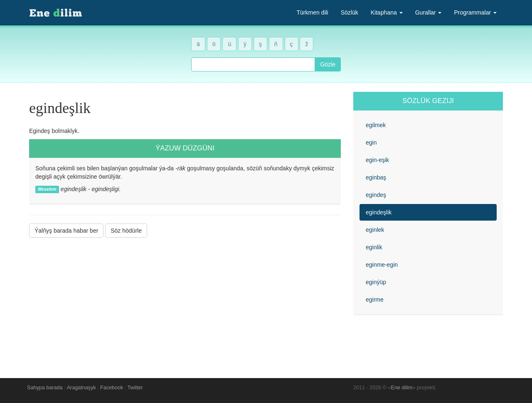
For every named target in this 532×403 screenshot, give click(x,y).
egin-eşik (377, 160)
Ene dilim (402, 388)
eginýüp (376, 282)
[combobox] (253, 64)
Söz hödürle (126, 231)
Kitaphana (387, 12)
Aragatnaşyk (81, 388)
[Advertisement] (185, 302)
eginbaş (376, 177)
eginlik (374, 247)
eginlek (375, 230)
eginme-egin (382, 265)
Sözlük (350, 12)
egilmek (376, 125)
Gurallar (429, 12)
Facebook (112, 388)
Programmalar (475, 12)
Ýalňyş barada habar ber (66, 231)
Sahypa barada (45, 388)
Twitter (135, 388)
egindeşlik (379, 212)
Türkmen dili (312, 12)
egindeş (376, 195)
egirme (375, 300)
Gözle (328, 64)
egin (371, 143)
